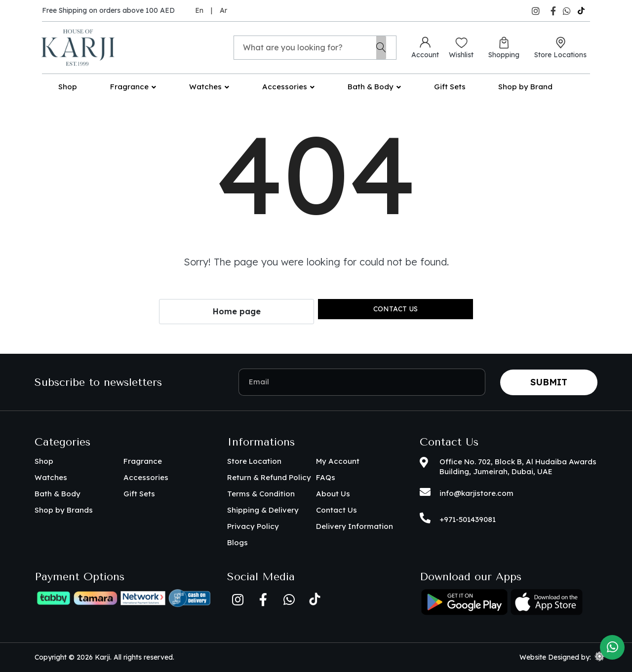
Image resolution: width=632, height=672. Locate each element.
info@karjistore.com (476, 493)
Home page (237, 311)
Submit (549, 382)
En (199, 10)
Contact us (395, 309)
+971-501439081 (468, 519)
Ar (223, 10)
